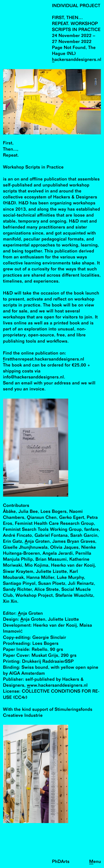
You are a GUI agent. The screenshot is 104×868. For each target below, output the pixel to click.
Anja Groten (37, 542)
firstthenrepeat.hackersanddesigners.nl (44, 359)
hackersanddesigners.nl (77, 60)
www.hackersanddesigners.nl (57, 686)
